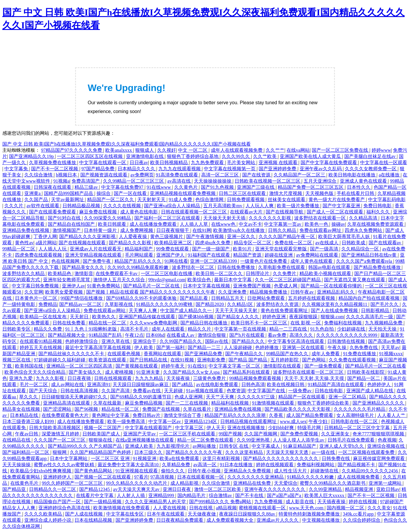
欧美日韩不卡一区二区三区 (260, 323)
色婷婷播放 (267, 347)
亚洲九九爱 (21, 378)
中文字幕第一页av (283, 224)
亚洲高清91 (99, 384)
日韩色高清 (253, 384)
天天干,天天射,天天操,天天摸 (315, 378)
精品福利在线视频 (231, 403)
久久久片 (14, 206)
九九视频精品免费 (384, 323)
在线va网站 (298, 150)
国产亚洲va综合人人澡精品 (173, 206)
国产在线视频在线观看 (83, 243)
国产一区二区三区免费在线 (340, 150)
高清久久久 (302, 335)
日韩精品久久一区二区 (53, 489)
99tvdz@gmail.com (167, 280)
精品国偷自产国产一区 (58, 502)
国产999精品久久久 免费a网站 (221, 502)
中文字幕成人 (266, 446)
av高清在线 (180, 181)
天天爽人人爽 (143, 310)
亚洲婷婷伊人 (58, 477)
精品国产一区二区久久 (111, 199)
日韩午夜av (303, 292)
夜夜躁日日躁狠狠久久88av (248, 514)
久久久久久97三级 (257, 397)
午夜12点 (134, 335)
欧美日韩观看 (113, 224)
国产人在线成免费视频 (335, 310)
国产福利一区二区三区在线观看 (168, 218)
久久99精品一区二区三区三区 (134, 181)
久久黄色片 (187, 187)
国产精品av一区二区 (81, 304)
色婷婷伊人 (379, 384)
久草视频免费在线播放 (53, 163)
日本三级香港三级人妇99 (29, 421)
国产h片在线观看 (248, 335)
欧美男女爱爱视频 (65, 292)
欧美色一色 (317, 224)
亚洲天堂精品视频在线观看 (94, 255)
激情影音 (84, 273)
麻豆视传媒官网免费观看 (379, 458)
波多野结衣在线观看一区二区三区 (309, 372)
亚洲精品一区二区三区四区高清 (80, 366)
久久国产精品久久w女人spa (192, 372)
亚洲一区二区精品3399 (214, 261)
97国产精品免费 (99, 169)
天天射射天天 (152, 199)
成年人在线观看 (169, 329)
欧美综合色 (200, 280)
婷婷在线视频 (363, 502)
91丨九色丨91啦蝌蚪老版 (92, 329)
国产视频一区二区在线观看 (103, 477)
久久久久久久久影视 (270, 218)
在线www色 (224, 224)
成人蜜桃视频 (120, 372)
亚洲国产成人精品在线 (370, 391)
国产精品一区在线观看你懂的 (332, 286)
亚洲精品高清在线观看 (67, 403)
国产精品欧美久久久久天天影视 (298, 409)
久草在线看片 (198, 409)
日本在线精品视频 (94, 520)
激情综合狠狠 (212, 335)
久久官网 (34, 292)
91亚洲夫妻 (149, 372)
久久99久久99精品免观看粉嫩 (138, 267)
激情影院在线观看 (283, 366)
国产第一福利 (171, 347)
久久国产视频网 (261, 434)
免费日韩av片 (147, 415)
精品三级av (87, 187)
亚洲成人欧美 (140, 446)
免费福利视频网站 (316, 465)
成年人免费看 (326, 354)
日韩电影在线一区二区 (355, 421)
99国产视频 (230, 434)
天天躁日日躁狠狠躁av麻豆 (141, 384)
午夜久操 (338, 347)
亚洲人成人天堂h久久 (342, 446)
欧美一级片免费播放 (299, 206)
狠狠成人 (145, 150)
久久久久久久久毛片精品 (360, 409)
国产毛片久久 (385, 304)
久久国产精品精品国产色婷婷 (101, 452)
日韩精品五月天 (228, 298)
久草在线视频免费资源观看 (376, 224)
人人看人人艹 (392, 415)
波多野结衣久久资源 (278, 304)
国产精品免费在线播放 (378, 267)
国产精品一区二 (364, 378)
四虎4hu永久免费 (213, 243)
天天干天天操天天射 (237, 310)
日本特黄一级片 (101, 230)
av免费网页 (142, 175)
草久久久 (29, 397)
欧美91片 (243, 249)
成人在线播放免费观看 (154, 224)
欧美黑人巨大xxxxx (325, 495)
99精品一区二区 (19, 249)
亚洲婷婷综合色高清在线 (65, 508)
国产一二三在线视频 (187, 403)
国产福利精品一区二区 (26, 452)
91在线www (159, 187)
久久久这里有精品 (245, 452)
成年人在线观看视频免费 (237, 150)
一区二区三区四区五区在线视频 (90, 156)
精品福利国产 (139, 249)
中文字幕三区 (190, 428)
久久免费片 (285, 273)
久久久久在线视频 (123, 206)
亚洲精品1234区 (201, 421)
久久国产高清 (116, 391)
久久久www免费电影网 (154, 323)
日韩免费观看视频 (246, 199)
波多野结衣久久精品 (24, 273)
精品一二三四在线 (289, 329)
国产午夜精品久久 (245, 354)
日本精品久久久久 (137, 169)
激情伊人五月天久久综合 (120, 280)
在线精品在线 (17, 440)
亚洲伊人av (73, 286)
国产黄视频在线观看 (137, 366)
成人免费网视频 (137, 230)
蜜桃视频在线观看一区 (263, 508)
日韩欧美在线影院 (366, 372)
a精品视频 (226, 508)
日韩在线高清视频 (80, 391)
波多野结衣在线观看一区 (321, 218)
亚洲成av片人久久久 (278, 520)
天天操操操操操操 (213, 181)
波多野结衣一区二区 (194, 267)
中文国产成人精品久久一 (187, 310)
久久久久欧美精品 (44, 514)
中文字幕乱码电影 (387, 199)
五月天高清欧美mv (223, 206)
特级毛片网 (310, 428)
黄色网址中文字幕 (111, 415)
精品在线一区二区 (108, 323)
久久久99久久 (236, 156)
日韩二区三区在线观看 (243, 193)
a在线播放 (390, 175)
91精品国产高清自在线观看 (336, 384)
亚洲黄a (33, 193)
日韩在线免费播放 (237, 267)
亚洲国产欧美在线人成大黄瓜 (311, 156)
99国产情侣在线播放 (82, 298)
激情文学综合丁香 (183, 415)
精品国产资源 (248, 255)
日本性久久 (359, 187)
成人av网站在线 (68, 384)
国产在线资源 (257, 175)
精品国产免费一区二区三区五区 (311, 187)
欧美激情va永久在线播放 (239, 230)
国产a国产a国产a (285, 495)
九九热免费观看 (208, 163)
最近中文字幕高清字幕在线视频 (99, 347)
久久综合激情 (39, 175)
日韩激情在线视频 (347, 341)
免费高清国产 (86, 181)
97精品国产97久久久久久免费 (72, 150)
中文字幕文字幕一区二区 (235, 366)
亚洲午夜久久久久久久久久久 (275, 489)
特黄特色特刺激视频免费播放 (310, 514)
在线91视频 (183, 360)
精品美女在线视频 (22, 409)
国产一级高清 (325, 249)
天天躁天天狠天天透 (288, 452)
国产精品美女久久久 (84, 267)
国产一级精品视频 (103, 502)
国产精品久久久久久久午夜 (194, 452)
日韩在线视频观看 (113, 378)
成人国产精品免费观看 (310, 415)
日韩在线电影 (329, 391)
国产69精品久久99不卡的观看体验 (142, 298)
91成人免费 (181, 199)
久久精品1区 (240, 304)
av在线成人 (327, 243)
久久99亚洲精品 (326, 489)
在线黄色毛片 (25, 483)
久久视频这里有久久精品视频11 (335, 304)
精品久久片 (200, 329)
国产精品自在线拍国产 (72, 224)
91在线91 (197, 366)
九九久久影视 (50, 378)
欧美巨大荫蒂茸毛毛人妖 (345, 236)
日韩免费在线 (336, 458)
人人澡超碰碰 (238, 347)
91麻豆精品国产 (300, 446)
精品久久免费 (48, 329)
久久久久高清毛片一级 (370, 317)
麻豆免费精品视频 (144, 403)
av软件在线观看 (43, 206)
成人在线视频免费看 (359, 477)
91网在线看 (176, 261)
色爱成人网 (286, 286)
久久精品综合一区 (361, 249)
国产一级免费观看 (324, 366)
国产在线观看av (386, 243)
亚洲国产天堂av (140, 434)
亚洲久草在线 (116, 341)
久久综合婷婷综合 (362, 520)
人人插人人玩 (53, 249)
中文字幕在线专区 (126, 514)
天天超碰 (174, 391)
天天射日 (80, 317)
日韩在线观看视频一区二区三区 (194, 212)
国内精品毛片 (192, 495)
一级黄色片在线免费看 (264, 261)
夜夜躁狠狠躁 (304, 317)
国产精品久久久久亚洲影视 (88, 236)
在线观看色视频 (124, 354)
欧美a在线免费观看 (180, 458)
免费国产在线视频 (162, 409)
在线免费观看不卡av (117, 273)
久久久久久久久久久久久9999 (347, 335)
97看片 (141, 477)
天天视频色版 (320, 193)
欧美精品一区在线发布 (44, 317)
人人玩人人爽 (260, 206)
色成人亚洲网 (189, 397)
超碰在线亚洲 (279, 255)
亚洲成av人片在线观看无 (96, 249)
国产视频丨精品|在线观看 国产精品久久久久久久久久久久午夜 (151, 292)
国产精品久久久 (249, 341)
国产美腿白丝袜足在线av (371, 156)
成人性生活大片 (291, 471)
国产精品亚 (15, 489)
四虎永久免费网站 (364, 230)
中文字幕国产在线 (267, 391)
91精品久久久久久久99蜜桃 (165, 304)
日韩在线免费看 (70, 323)
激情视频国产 (67, 230)
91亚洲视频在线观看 (137, 471)
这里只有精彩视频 (222, 458)
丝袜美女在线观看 (287, 199)
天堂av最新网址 (68, 199)
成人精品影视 (185, 483)
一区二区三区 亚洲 (111, 458)
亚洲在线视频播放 (247, 428)
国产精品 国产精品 (248, 360)
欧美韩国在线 (30, 366)
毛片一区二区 (34, 384)
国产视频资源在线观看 (104, 175)
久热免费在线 (364, 347)
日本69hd (155, 335)
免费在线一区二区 (294, 243)
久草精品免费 (177, 465)
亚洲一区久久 (242, 236)
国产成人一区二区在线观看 (336, 212)
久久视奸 (167, 150)
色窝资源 (236, 391)
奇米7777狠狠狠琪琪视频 (379, 434)
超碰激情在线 (325, 471)
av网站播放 (205, 446)
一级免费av (300, 391)
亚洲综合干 (145, 341)
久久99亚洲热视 (254, 440)
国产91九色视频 (218, 187)
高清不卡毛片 (135, 329)
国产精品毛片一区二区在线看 (376, 366)
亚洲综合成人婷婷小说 (48, 520)
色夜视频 (387, 440)
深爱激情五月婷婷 (61, 434)
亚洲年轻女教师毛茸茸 (67, 280)
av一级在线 (324, 452)
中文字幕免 (17, 169)
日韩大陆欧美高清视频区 (55, 428)
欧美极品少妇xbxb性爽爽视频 (41, 471)
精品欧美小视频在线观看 (326, 273)
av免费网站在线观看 (318, 255)
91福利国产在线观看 (209, 255)
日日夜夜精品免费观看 (180, 520)
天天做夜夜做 (202, 514)
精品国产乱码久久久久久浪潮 (236, 415)
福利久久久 (379, 212)
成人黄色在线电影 (140, 212)
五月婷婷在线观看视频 (312, 298)
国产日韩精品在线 (149, 360)
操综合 (104, 193)
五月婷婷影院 (285, 360)
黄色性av (24, 243)
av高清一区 (205, 465)
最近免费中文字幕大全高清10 (129, 465)
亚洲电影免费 (212, 360)
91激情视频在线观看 (274, 403)
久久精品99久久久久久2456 (370, 471)
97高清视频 (163, 477)
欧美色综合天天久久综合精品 (35, 372)
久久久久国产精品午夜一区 (287, 236)
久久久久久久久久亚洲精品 (256, 477)
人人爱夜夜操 (133, 236)
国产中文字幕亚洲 (342, 206)
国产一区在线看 (131, 193)
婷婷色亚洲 (275, 317)
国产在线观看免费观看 (53, 212)
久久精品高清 (364, 218)
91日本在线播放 (237, 465)
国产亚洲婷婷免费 (278, 169)
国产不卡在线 (250, 495)
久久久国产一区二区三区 (60, 440)
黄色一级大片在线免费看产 (337, 199)
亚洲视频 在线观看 (279, 163)
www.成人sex (293, 421)
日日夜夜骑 (80, 378)
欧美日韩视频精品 (170, 163)
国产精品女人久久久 (238, 317)
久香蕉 (277, 415)
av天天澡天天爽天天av (137, 489)
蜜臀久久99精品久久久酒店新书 (333, 483)
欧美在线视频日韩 (286, 384)
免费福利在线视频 (343, 323)
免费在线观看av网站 (105, 310)
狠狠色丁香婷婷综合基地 (193, 156)
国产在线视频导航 (285, 212)
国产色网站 (314, 360)
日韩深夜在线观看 (53, 187)
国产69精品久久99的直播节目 (141, 397)
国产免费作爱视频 (300, 434)
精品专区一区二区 (253, 243)
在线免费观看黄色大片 (66, 415)
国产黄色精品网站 (94, 471)
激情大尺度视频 (286, 193)
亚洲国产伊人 (171, 255)
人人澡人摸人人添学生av (299, 440)
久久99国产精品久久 (181, 341)
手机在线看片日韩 (356, 193)
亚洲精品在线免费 (253, 483)
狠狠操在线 (101, 440)
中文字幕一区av (165, 421)
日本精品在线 (25, 415)
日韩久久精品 (283, 230)
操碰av (338, 224)
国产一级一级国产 (211, 249)
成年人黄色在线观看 (312, 261)
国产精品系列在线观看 (247, 372)
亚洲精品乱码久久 (336, 292)
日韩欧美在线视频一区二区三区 (268, 181)
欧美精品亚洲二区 (174, 243)
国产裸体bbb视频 (196, 317)
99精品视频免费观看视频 (256, 378)
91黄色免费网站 (104, 286)
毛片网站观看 (140, 255)
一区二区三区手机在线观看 (188, 434)
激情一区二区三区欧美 (218, 489)
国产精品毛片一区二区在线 (152, 286)
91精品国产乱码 (106, 335)
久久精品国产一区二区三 (300, 175)
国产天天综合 (44, 391)
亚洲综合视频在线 (387, 446)
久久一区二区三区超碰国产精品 (288, 280)
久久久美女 (379, 508)
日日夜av (139, 163)
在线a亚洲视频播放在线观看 (145, 440)
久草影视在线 (119, 304)
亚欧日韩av (388, 489)
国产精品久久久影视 (131, 243)
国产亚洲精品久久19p (32, 156)
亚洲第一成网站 (386, 483)
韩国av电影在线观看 (330, 267)
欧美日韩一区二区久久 (220, 273)
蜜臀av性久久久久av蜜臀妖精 (65, 465)
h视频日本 (67, 175)
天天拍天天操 (383, 329)
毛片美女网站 (242, 163)
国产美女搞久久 (86, 372)
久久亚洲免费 (233, 292)
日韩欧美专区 (17, 329)
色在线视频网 (66, 261)
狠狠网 (60, 452)
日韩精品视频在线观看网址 (249, 421)
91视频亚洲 (145, 458)
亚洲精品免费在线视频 (26, 230)
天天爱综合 (286, 483)
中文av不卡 (250, 224)
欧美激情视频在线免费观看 (122, 508)
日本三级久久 (149, 452)
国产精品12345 (95, 489)
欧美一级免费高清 (127, 421)
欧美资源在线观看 (108, 360)
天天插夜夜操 (332, 502)
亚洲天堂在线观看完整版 (282, 249)
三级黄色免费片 (210, 378)
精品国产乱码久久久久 (138, 261)
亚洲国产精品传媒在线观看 (148, 317)
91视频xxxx (391, 354)
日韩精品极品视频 (82, 206)
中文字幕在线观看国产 (149, 428)
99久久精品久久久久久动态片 (137, 483)
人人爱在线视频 (170, 508)
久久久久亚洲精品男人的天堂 (156, 502)
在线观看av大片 (247, 212)
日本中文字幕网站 (69, 458)
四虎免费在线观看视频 (39, 255)
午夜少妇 (318, 421)
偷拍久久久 (173, 471)
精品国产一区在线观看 (302, 397)
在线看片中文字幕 (95, 495)
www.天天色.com (307, 508)
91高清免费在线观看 (177, 175)
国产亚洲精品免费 (204, 354)
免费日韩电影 (378, 206)
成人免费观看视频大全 (231, 520)
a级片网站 (46, 243)
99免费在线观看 (173, 249)
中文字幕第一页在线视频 (241, 329)
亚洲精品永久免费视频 (248, 471)
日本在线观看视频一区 (201, 477)
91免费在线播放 (360, 354)
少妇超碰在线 (352, 329)
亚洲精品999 (162, 495)
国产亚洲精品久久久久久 (379, 403)
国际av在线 (217, 341)
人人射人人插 (131, 495)
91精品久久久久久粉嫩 (311, 477)
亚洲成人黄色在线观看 (364, 181)
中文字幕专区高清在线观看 (297, 341)
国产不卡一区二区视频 (55, 169)
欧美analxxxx (119, 150)
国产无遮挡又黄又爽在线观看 (355, 280)
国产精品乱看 (194, 298)
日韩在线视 (201, 508)
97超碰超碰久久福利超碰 (60, 360)
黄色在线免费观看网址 (285, 310)
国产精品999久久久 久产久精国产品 (85, 446)
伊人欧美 (144, 347)
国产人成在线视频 (84, 514)
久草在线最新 (108, 403)
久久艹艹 (275, 150)
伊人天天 (216, 428)
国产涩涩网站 (58, 409)
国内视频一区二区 (346, 508)
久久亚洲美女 (336, 434)
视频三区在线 (17, 360)
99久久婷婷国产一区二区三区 (73, 483)
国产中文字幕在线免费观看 (329, 163)
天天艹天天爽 (221, 397)
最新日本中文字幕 (233, 280)
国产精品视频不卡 (357, 465)
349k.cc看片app (359, 514)
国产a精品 (183, 384)
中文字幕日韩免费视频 (36, 286)
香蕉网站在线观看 (163, 354)
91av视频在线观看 (205, 391)
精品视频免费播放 (269, 292)
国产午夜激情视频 (206, 236)
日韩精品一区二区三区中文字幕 (358, 428)
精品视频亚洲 (360, 489)
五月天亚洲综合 (321, 181)
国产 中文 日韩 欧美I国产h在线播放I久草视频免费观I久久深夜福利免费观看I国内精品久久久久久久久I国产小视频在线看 (127, 144)
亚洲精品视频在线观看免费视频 (183, 193)
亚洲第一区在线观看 (304, 347)
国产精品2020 (210, 304)
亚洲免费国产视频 (253, 286)
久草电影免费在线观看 (282, 267)
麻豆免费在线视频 (99, 212)
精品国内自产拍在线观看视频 (370, 298)
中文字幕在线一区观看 (384, 163)
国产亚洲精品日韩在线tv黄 (370, 255)
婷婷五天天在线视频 (41, 347)
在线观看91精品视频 (41, 341)
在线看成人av (181, 335)
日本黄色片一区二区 (37, 298)
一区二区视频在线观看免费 (367, 452)
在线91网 (202, 230)
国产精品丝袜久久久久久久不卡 (72, 354)
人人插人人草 (194, 224)
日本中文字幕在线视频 (207, 286)
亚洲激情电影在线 (145, 156)
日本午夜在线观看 (166, 514)
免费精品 (48, 304)
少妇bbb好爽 (282, 428)
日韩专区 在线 (234, 446)
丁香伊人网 (45, 236)
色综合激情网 (210, 199)
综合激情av (221, 495)
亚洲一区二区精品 (348, 397)
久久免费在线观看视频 (353, 360)
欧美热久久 (104, 317)
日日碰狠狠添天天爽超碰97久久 (75, 397)
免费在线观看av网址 (321, 230)
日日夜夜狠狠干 (173, 230)
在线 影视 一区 (306, 323)
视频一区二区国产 (103, 428)
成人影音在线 (300, 502)
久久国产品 (37, 199)
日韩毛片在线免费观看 (352, 440)
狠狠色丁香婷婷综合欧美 (324, 403)
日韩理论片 (258, 273)
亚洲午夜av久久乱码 (321, 169)
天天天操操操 (17, 465)
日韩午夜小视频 (205, 471)
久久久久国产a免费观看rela (365, 261)
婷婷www (381, 150)
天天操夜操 (179, 378)
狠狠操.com (332, 317)
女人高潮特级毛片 (356, 415)
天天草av (390, 347)
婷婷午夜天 (173, 366)
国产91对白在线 (65, 218)
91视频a (61, 181)
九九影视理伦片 (174, 446)
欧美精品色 (60, 273)
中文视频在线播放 (321, 520)
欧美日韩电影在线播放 (353, 175)
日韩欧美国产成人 (102, 434)
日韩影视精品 (376, 310)
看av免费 (278, 335)
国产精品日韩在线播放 (204, 323)
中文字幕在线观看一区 (103, 163)
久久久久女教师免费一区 (371, 169)
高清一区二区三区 (221, 175)
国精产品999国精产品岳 (69, 193)
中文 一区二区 (193, 150)
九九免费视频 (269, 502)
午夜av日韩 (27, 434)
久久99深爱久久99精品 (108, 218)
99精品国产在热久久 (288, 354)
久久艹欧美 (265, 156)
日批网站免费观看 (267, 298)
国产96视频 (87, 409)
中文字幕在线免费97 (123, 187)
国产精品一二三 (205, 347)
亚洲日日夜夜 (177, 489)
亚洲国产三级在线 (256, 187)
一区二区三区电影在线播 (167, 273)
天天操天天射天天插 (225, 218)
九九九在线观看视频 (180, 169)
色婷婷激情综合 (82, 341)
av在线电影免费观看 (218, 384)
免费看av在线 (147, 391)
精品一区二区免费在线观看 (206, 440)
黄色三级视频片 (167, 236)
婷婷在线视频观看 (275, 465)
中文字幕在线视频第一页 (230, 169)
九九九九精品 (150, 378)
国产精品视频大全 (67, 335)
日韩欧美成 (354, 243)
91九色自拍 (323, 329)
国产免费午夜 (97, 261)
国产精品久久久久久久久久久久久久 (281, 458)
